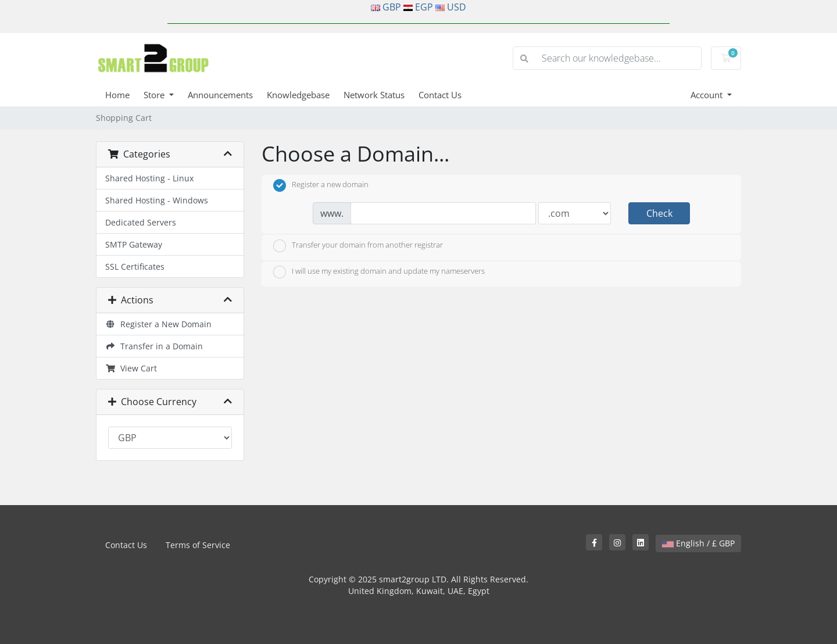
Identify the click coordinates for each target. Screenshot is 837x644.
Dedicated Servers (141, 222)
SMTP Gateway (134, 244)
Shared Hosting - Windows (157, 200)
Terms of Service (198, 545)
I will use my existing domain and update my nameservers (379, 272)
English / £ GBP (698, 543)
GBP (392, 7)
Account (708, 95)
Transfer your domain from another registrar (358, 246)
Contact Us (440, 95)
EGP (424, 7)
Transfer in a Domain (154, 346)
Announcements (220, 95)
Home (117, 95)
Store (155, 95)
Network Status (374, 95)
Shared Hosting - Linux (149, 178)
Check (659, 213)
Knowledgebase (298, 95)
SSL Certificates (135, 266)
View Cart (131, 368)
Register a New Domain (158, 324)
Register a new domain (321, 185)
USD (457, 7)
